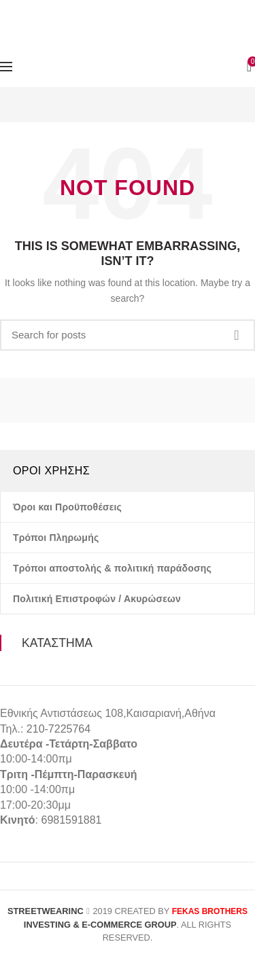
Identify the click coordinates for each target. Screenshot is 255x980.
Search (237, 335)
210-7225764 (58, 729)
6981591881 (71, 820)
